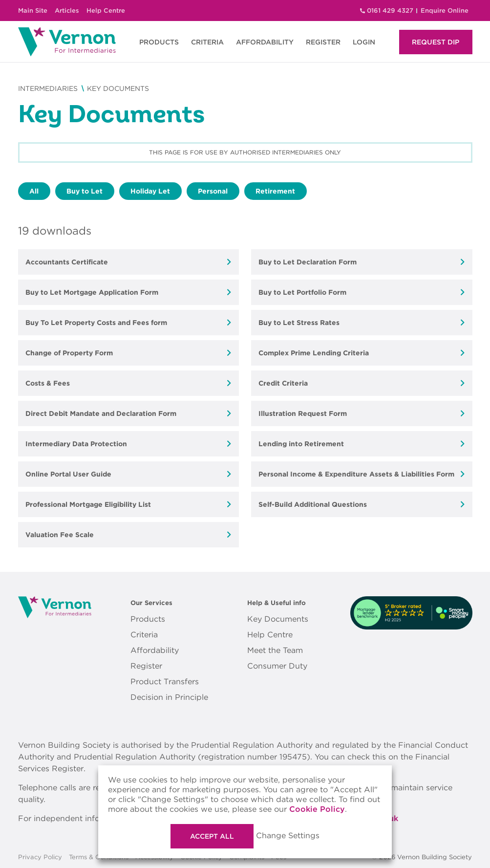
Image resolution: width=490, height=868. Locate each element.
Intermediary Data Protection (76, 444)
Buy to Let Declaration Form (308, 262)
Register (146, 666)
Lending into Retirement (301, 444)
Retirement (275, 191)
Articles (67, 11)
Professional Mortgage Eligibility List (88, 504)
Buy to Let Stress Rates (299, 323)
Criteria (144, 635)
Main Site (33, 11)
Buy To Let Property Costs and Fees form (96, 323)
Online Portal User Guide (68, 474)
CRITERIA (207, 42)
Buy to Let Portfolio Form (302, 292)
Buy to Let (85, 191)
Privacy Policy (40, 857)
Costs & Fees (48, 383)
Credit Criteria (283, 383)
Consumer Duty (277, 666)
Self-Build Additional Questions (313, 504)
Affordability (155, 650)
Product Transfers (165, 682)
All (34, 191)
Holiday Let (150, 191)
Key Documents (278, 619)
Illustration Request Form (303, 413)
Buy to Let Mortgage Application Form (92, 292)
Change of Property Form (69, 353)
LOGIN (364, 42)
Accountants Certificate (67, 262)
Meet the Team (275, 650)
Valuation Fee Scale (60, 535)
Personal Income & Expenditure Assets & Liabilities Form (356, 474)
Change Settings (288, 835)
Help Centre (106, 11)
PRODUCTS (159, 42)
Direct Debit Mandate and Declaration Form (101, 413)
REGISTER (323, 42)
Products (148, 619)
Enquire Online (445, 11)
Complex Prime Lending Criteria (314, 353)
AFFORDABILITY (265, 42)
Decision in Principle (169, 697)
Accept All (212, 836)
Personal (213, 191)
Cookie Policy (317, 809)
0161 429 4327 (390, 11)
